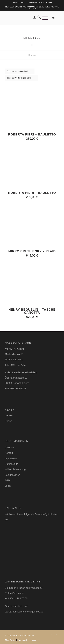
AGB (7, 480)
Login (8, 486)
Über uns (10, 447)
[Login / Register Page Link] (34, 18)
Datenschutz (11, 464)
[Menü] (44, 18)
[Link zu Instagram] (52, 635)
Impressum (11, 458)
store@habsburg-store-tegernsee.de (24, 612)
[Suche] (38, 18)
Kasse (49, 3)
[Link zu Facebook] (57, 635)
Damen (9, 415)
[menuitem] (19, 3)
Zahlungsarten (12, 475)
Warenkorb (36, 3)
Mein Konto (19, 3)
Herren (8, 421)
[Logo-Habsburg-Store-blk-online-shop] (27, 18)
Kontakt (9, 453)
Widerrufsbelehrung (15, 469)
